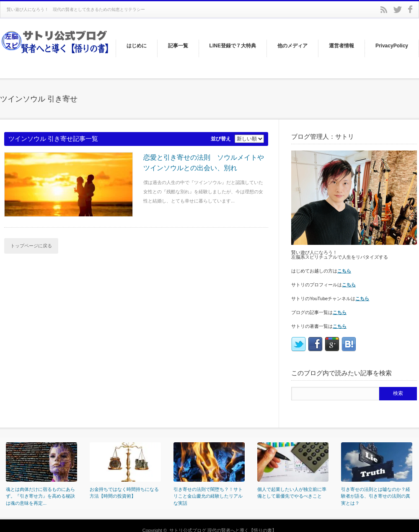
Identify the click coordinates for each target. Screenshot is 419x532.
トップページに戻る (31, 246)
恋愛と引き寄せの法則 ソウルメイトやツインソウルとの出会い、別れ (204, 163)
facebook (410, 9)
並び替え (221, 139)
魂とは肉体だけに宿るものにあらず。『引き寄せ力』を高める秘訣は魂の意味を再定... (40, 496)
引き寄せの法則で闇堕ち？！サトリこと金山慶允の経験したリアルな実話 (208, 496)
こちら (344, 271)
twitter (398, 10)
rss (384, 10)
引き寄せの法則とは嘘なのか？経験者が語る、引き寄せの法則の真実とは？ (376, 496)
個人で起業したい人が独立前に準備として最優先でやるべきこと (292, 493)
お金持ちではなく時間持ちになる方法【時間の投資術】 (124, 493)
